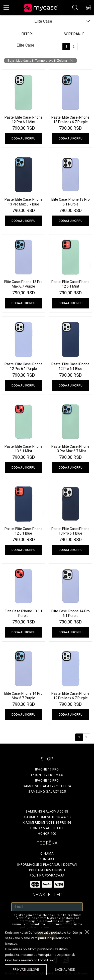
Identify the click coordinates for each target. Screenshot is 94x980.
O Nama (47, 853)
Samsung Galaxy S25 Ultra (47, 786)
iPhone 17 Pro (47, 769)
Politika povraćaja (47, 875)
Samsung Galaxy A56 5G (47, 811)
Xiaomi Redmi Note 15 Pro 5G (47, 822)
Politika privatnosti (47, 870)
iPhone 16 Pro (47, 780)
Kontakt (47, 859)
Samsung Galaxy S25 (47, 792)
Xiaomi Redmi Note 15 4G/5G (47, 817)
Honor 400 (47, 834)
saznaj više (65, 970)
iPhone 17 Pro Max (47, 775)
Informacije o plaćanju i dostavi (47, 865)
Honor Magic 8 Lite (47, 828)
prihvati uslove (26, 970)
